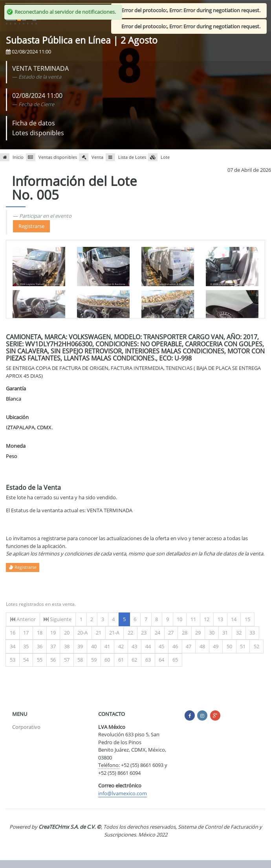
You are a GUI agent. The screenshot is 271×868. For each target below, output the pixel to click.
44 (148, 646)
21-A (114, 633)
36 (40, 646)
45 (161, 646)
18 (40, 633)
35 (26, 646)
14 (234, 619)
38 (67, 646)
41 (107, 646)
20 (67, 633)
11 (193, 619)
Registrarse (31, 226)
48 (202, 646)
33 (252, 633)
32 (239, 633)
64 (161, 660)
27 (171, 633)
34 (13, 646)
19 (53, 633)
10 (179, 619)
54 (26, 660)
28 (185, 633)
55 (40, 660)
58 (80, 660)
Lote (159, 157)
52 (256, 646)
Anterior (23, 619)
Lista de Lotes (126, 157)
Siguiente (58, 619)
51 (243, 646)
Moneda (16, 446)
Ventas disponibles (51, 157)
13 (220, 619)
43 (134, 646)
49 (216, 646)
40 (94, 646)
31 (225, 633)
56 (53, 660)
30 (212, 633)
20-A (82, 633)
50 (229, 646)
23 (144, 633)
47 (189, 646)
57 (67, 660)
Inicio (12, 157)
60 (107, 660)
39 (80, 646)
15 (247, 619)
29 (198, 633)
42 (121, 646)
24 (157, 633)
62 (134, 660)
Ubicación (17, 417)
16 (13, 633)
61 (121, 660)
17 (26, 633)
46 (175, 646)
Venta (91, 157)
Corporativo (26, 727)
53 (13, 660)
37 (53, 646)
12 (207, 619)
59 (94, 660)
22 (130, 633)
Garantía (16, 388)
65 (175, 660)
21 (99, 633)
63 (148, 660)
